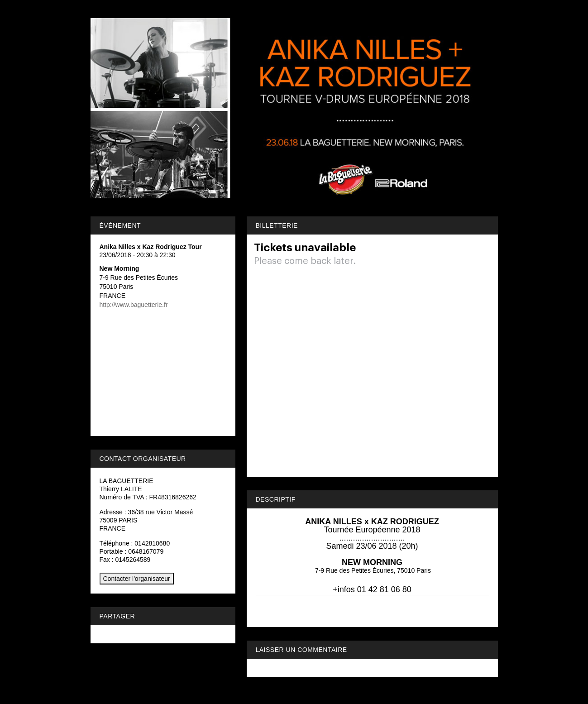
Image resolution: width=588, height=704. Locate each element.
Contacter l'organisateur (137, 579)
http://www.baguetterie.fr (134, 305)
